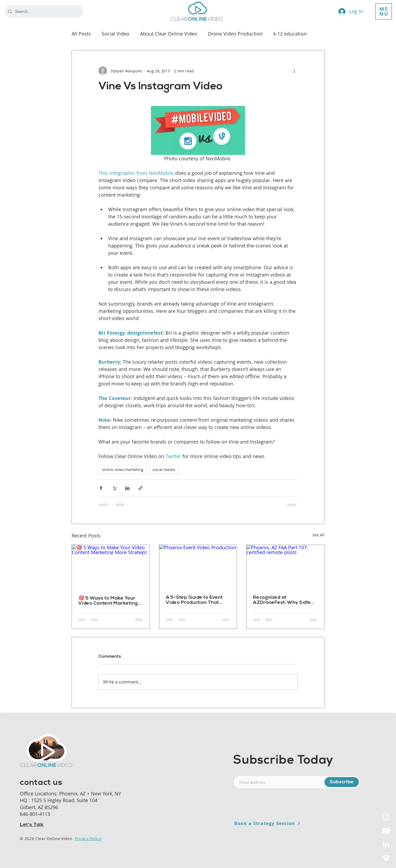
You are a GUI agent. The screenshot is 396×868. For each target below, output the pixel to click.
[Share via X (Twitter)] (114, 488)
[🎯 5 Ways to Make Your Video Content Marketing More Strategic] (111, 567)
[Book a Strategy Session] (280, 823)
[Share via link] (141, 488)
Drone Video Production (235, 34)
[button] (384, 11)
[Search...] (44, 12)
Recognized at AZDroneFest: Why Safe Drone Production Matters (284, 600)
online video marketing (123, 470)
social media (164, 470)
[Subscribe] (342, 782)
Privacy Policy (88, 839)
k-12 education (290, 34)
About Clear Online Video (169, 34)
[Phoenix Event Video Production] (198, 567)
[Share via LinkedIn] (127, 488)
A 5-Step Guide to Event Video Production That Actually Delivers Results (195, 600)
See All (318, 535)
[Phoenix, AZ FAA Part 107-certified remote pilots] (285, 567)
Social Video (116, 34)
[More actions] (294, 71)
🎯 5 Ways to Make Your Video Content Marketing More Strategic (108, 601)
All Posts (81, 34)
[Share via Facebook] (101, 488)
